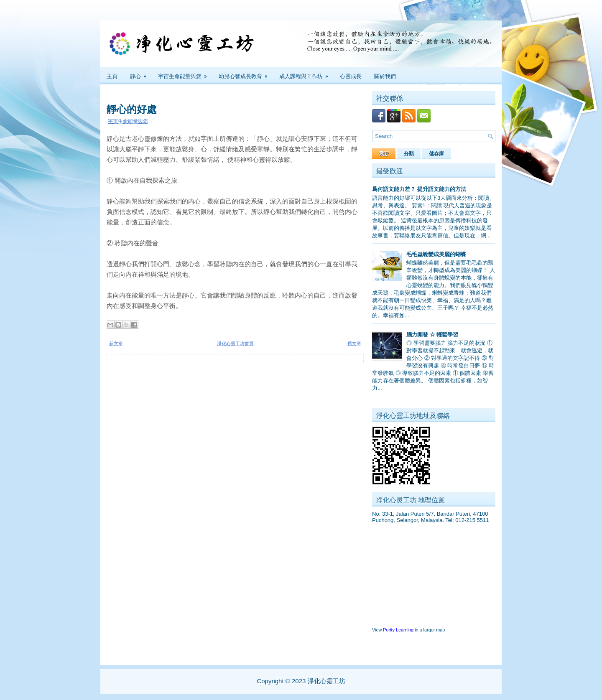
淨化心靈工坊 (327, 681)
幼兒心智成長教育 (246, 74)
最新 (384, 154)
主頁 (112, 76)
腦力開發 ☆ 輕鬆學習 (432, 335)
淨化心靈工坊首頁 (235, 344)
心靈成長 (351, 76)
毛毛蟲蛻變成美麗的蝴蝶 (436, 254)
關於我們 (385, 76)
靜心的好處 (132, 108)
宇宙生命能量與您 (185, 74)
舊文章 (354, 344)
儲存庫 (436, 154)
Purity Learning (398, 630)
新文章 (116, 344)
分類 (409, 154)
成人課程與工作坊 (306, 74)
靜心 (141, 74)
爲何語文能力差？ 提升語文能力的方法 (419, 189)
